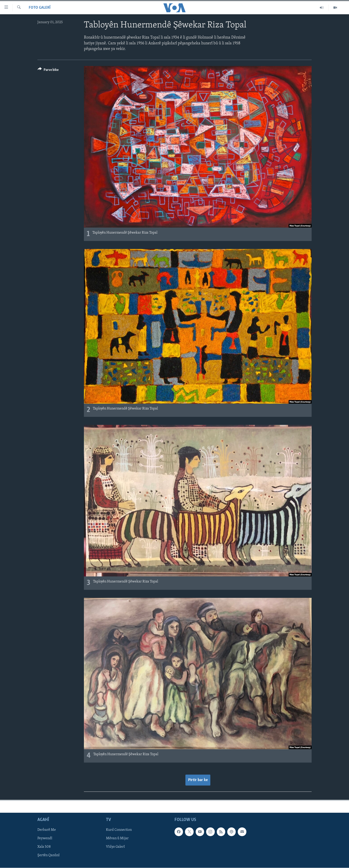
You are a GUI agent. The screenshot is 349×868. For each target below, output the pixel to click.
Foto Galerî (40, 8)
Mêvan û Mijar (117, 839)
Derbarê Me (47, 830)
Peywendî (45, 839)
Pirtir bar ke (198, 780)
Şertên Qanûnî (49, 856)
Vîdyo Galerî (115, 847)
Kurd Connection (119, 830)
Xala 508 (44, 847)
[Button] (48, 71)
